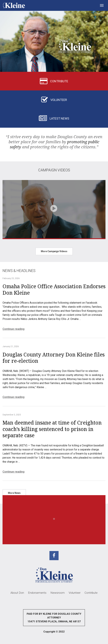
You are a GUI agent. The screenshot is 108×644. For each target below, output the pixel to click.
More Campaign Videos (54, 251)
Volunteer (75, 593)
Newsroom (58, 593)
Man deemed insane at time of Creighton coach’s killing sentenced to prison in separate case (52, 429)
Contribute (91, 593)
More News (14, 493)
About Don (17, 593)
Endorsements (37, 593)
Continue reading (13, 329)
